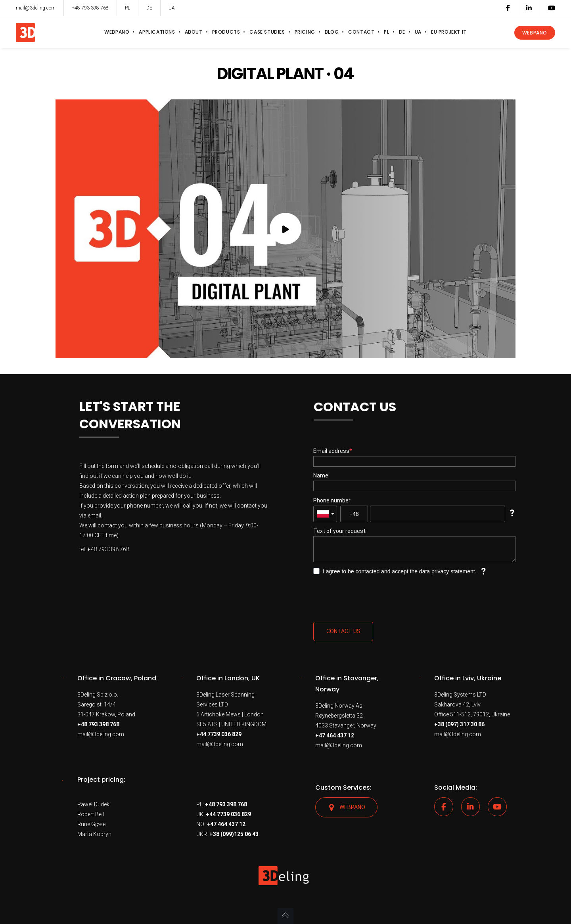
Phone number (332, 500)
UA (172, 8)
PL (127, 8)
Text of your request (339, 531)
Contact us (343, 631)
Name (321, 475)
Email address (331, 451)
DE (149, 8)
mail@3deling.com (101, 734)
